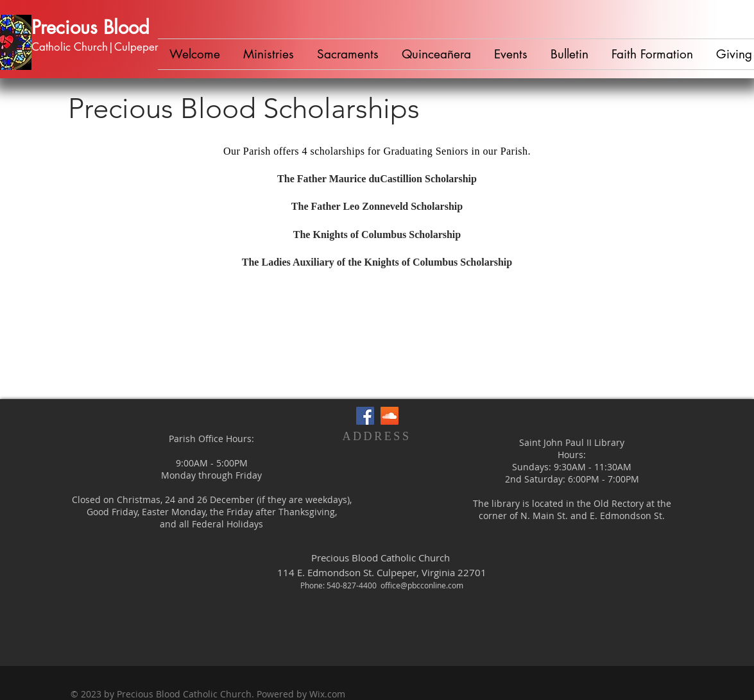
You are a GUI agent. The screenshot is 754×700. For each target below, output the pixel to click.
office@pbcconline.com (422, 585)
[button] (269, 54)
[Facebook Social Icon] (365, 416)
